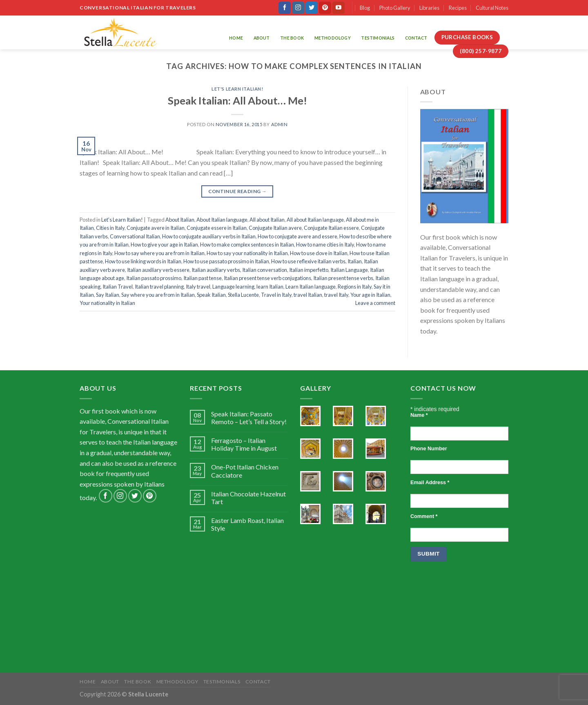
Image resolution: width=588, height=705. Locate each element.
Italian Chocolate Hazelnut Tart (248, 498)
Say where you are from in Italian (158, 295)
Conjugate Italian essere (331, 228)
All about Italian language (315, 220)
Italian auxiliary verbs (216, 270)
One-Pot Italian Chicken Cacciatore (245, 471)
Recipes (458, 8)
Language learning (233, 287)
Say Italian (108, 295)
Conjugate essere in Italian (217, 228)
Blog (365, 8)
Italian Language (349, 270)
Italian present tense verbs (343, 278)
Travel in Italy (276, 295)
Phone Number (429, 449)
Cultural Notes (492, 8)
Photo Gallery (395, 8)
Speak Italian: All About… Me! (237, 100)
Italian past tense (203, 278)
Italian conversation (265, 270)
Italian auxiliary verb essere (158, 270)
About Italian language (222, 220)
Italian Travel (118, 287)
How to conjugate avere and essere (297, 236)
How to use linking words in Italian (143, 261)
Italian (355, 261)
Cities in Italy (110, 228)
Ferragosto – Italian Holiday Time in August (244, 444)
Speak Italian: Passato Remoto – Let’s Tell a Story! (249, 418)
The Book (292, 38)
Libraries (429, 8)
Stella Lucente (243, 295)
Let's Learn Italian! (237, 89)
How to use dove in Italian (319, 253)
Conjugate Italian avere (275, 228)
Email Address (430, 483)
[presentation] (444, 600)
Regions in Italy (355, 287)
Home (236, 38)
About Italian (180, 220)
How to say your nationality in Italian (247, 253)
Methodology (333, 38)
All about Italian (267, 220)
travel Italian (308, 295)
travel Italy (336, 295)
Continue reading (238, 191)
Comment (424, 516)
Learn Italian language (311, 287)
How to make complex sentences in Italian (247, 245)
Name (419, 415)
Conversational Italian (135, 236)
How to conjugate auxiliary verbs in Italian (209, 236)
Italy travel (198, 287)
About (262, 38)
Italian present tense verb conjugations (267, 278)
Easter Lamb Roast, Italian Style (247, 524)
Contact (416, 38)
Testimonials (378, 38)
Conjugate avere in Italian (156, 228)
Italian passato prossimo (154, 278)
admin (280, 124)
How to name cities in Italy (325, 245)
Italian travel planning (159, 287)
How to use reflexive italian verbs (308, 261)
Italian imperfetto (309, 270)
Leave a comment (375, 303)
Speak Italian (211, 295)
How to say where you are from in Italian (159, 253)
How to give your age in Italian (164, 245)
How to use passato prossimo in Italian (226, 261)
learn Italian (270, 287)
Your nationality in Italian (107, 303)
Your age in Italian (370, 295)
